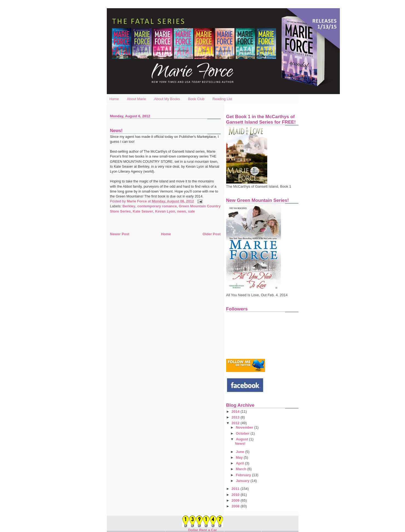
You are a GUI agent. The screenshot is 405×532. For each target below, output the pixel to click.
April (240, 463)
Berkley (129, 206)
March (242, 469)
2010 (236, 495)
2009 (236, 500)
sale (191, 211)
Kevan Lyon (165, 211)
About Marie (136, 99)
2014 (236, 412)
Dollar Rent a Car (202, 530)
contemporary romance (157, 206)
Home (114, 99)
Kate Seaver (143, 211)
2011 (236, 489)
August (242, 439)
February (244, 475)
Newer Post (120, 234)
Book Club (196, 99)
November (245, 427)
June (240, 452)
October (243, 433)
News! (240, 444)
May (240, 457)
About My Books (167, 99)
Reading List (222, 99)
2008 (236, 506)
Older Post (212, 234)
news (182, 211)
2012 (236, 423)
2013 (236, 417)
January (243, 481)
